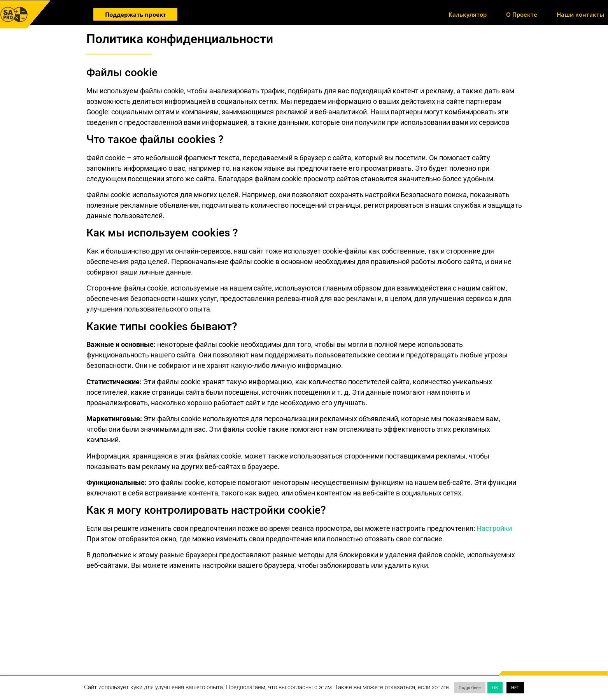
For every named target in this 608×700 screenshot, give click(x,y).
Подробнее (470, 688)
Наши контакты (580, 14)
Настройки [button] (494, 528)
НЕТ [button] (515, 688)
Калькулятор (468, 14)
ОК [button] (495, 688)
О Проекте (522, 14)
